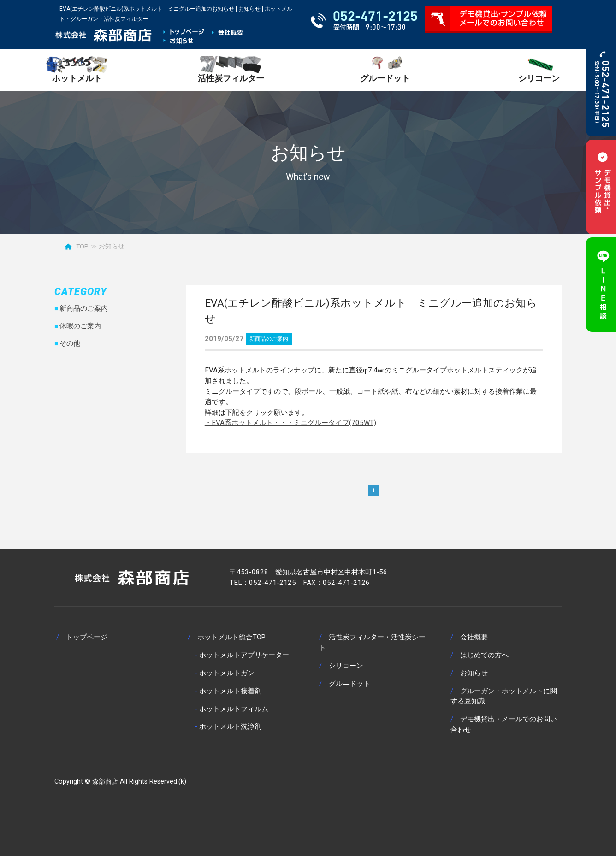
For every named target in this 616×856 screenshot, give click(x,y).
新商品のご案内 (269, 339)
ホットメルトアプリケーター (244, 655)
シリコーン (346, 666)
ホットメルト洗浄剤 (230, 726)
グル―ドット (349, 684)
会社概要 (474, 637)
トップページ (87, 637)
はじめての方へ (484, 655)
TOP (82, 246)
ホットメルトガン (227, 673)
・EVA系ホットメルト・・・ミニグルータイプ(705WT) (290, 423)
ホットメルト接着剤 (230, 691)
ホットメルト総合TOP (231, 637)
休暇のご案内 (80, 326)
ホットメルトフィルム (234, 709)
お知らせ (474, 673)
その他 (70, 343)
